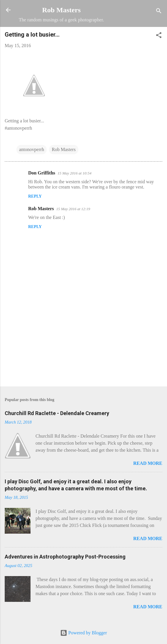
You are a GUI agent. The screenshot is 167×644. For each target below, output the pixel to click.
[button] (159, 36)
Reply (35, 196)
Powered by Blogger (84, 633)
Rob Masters (61, 10)
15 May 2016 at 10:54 (75, 173)
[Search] (159, 12)
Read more (148, 463)
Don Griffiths (42, 173)
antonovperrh (32, 149)
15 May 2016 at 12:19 (73, 209)
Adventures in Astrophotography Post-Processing (65, 557)
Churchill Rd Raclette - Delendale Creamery (57, 413)
